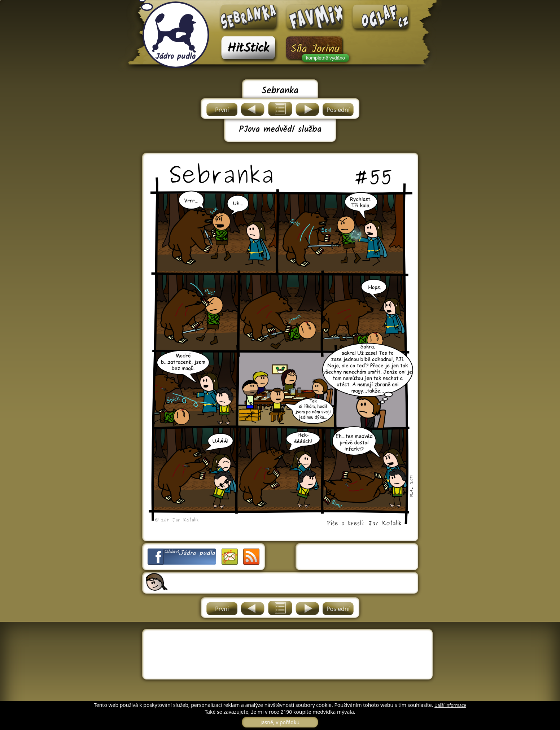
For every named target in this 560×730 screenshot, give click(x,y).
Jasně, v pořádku (280, 722)
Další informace (450, 705)
